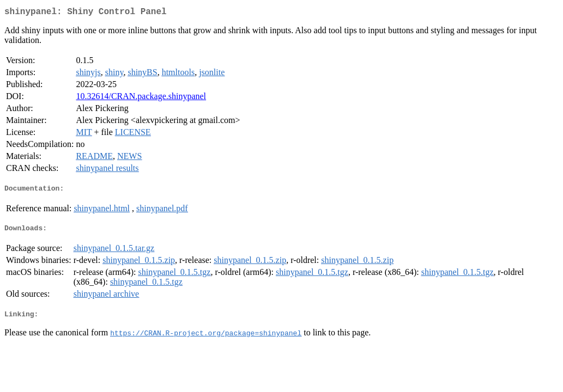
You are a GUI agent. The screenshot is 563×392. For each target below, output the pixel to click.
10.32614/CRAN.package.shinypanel (141, 98)
